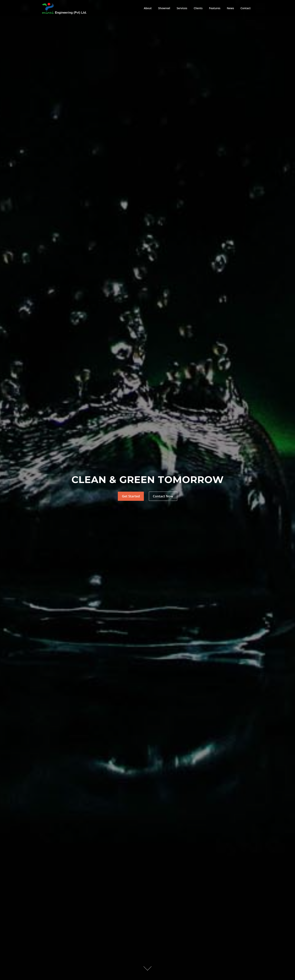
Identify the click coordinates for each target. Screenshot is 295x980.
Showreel (164, 8)
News (230, 8)
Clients (198, 8)
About (148, 8)
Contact (246, 8)
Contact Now (163, 496)
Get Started (131, 496)
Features (215, 8)
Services (182, 8)
